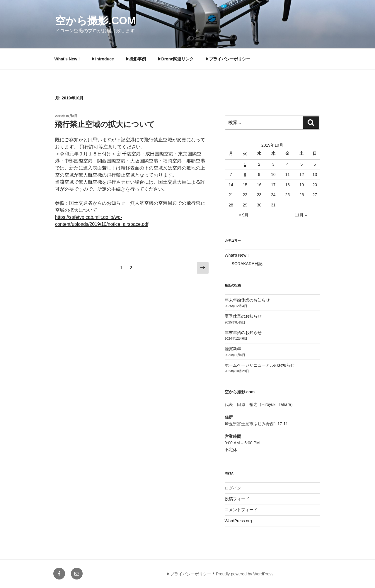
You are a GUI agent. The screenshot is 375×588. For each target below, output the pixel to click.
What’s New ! (67, 59)
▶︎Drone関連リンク (175, 59)
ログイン (233, 488)
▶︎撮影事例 (136, 59)
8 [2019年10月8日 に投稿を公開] (245, 174)
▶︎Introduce (103, 59)
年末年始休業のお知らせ (247, 300)
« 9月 (244, 215)
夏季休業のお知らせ (243, 316)
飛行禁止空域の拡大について (105, 124)
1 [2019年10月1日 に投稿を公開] (245, 164)
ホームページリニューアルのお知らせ (260, 365)
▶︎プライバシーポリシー (228, 59)
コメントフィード (241, 510)
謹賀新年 (233, 349)
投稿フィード (237, 499)
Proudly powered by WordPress (245, 574)
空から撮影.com (96, 21)
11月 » (301, 215)
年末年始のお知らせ (243, 333)
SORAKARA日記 (247, 264)
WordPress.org (238, 521)
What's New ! (237, 255)
